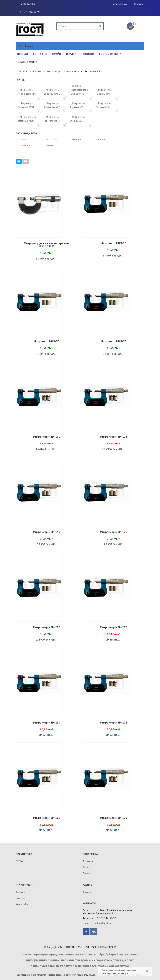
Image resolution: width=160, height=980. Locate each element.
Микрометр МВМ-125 (114, 437)
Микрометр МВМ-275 (114, 723)
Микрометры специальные (77, 119)
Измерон (77, 140)
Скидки (71, 54)
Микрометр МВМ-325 (114, 818)
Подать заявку (119, 4)
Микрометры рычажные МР (104, 92)
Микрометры (54, 71)
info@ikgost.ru (28, 4)
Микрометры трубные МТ (77, 105)
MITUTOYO (52, 140)
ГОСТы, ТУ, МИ (108, 54)
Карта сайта (22, 904)
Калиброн (25, 145)
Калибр (102, 140)
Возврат (87, 867)
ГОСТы (19, 861)
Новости (88, 54)
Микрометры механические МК (27, 92)
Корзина (87, 892)
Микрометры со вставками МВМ (27, 119)
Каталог (29, 46)
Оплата (87, 873)
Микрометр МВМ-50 (47, 341)
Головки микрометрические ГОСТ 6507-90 (80, 90)
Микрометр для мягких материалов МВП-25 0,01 (47, 245)
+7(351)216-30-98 (30, 12)
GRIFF (23, 140)
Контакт (50, 145)
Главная (22, 54)
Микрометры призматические (52, 119)
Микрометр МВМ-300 (47, 818)
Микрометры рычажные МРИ (26, 105)
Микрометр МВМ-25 (113, 243)
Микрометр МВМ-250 (47, 723)
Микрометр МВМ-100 (47, 437)
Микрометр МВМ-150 (47, 532)
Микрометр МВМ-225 (114, 627)
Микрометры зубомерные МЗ (52, 105)
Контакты (139, 4)
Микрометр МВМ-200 (47, 627)
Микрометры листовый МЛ (104, 105)
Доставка (88, 861)
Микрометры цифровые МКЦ (52, 92)
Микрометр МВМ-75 (113, 341)
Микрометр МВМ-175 (114, 532)
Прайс (56, 54)
